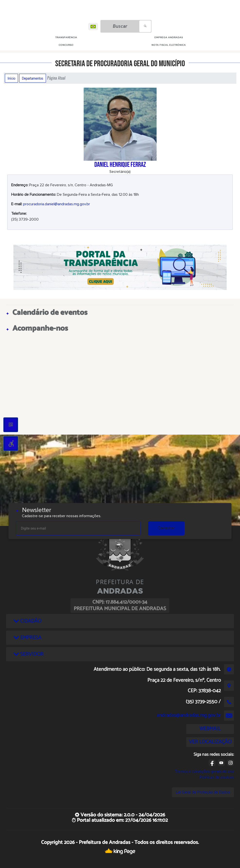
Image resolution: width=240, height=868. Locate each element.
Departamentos (33, 78)
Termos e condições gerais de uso (204, 771)
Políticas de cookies (217, 777)
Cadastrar (166, 528)
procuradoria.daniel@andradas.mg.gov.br (57, 204)
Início (11, 78)
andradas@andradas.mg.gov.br (189, 715)
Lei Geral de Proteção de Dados (203, 792)
